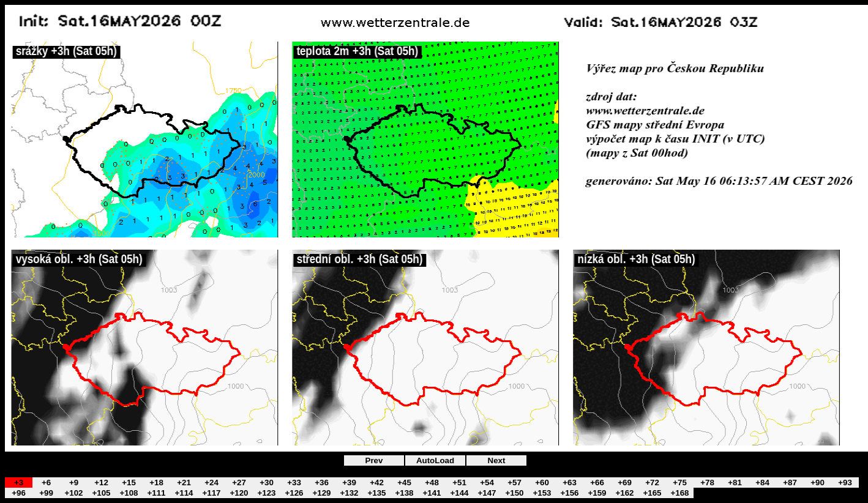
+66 (597, 483)
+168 (679, 493)
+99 (46, 493)
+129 (321, 493)
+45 (404, 483)
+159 (597, 493)
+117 (211, 493)
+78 (707, 483)
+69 (625, 483)
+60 (542, 483)
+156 (569, 493)
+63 (570, 483)
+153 (542, 493)
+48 (432, 483)
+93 (845, 483)
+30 (267, 483)
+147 (487, 493)
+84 (762, 483)
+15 (129, 483)
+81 (735, 483)
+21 (184, 483)
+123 (266, 493)
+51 (459, 483)
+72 (652, 483)
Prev (374, 460)
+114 (184, 493)
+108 (129, 493)
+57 (514, 483)
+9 (74, 483)
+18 (156, 483)
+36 (322, 483)
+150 (514, 493)
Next (497, 460)
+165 (652, 493)
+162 (624, 493)
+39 (349, 483)
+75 (680, 483)
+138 (404, 493)
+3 (19, 483)
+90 (817, 483)
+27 (239, 483)
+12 (101, 483)
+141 (432, 493)
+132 (349, 493)
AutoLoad (435, 460)
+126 (294, 493)
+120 (239, 493)
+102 (73, 493)
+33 (294, 483)
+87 (790, 483)
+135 (376, 493)
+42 (377, 483)
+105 (101, 493)
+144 (459, 493)
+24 (211, 483)
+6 (46, 483)
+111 (156, 493)
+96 (19, 493)
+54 (487, 483)
